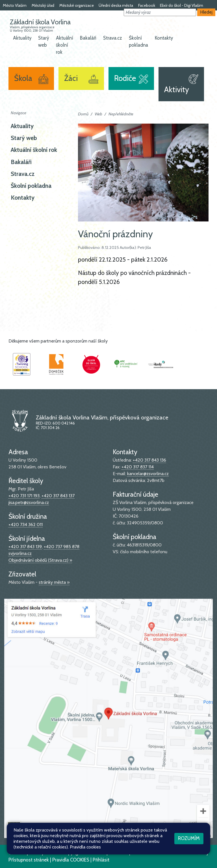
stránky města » (54, 582)
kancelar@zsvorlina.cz (148, 474)
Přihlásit (101, 860)
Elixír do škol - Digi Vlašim (182, 5)
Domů (83, 114)
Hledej (206, 12)
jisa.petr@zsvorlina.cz (29, 502)
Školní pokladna (138, 41)
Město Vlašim (15, 5)
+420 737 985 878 (62, 547)
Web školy (198, 853)
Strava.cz (113, 38)
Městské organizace (77, 5)
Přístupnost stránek (29, 860)
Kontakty (164, 38)
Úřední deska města (116, 5)
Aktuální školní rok (65, 45)
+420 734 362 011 (26, 525)
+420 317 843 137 (58, 496)
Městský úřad (43, 5)
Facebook (147, 5)
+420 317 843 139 (25, 547)
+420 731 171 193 (24, 496)
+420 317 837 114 (138, 467)
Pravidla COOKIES (71, 860)
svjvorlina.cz (20, 553)
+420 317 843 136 (149, 460)
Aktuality (22, 38)
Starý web (44, 41)
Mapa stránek (114, 853)
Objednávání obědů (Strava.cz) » (40, 560)
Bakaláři (88, 38)
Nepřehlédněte (121, 114)
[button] (160, 12)
